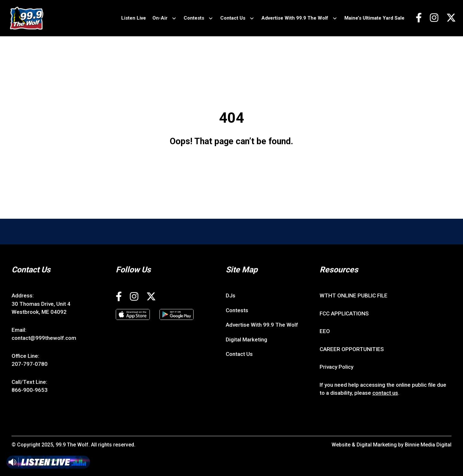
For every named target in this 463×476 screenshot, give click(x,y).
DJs (231, 295)
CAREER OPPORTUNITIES (352, 349)
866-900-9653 (30, 390)
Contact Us (233, 18)
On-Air (160, 18)
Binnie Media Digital (428, 445)
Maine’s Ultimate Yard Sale (374, 18)
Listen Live (134, 18)
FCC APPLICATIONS (344, 313)
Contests (194, 18)
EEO (325, 331)
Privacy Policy (336, 367)
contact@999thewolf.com (44, 338)
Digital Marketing (246, 339)
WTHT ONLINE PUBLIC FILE (354, 295)
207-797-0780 (30, 364)
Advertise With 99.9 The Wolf (295, 18)
